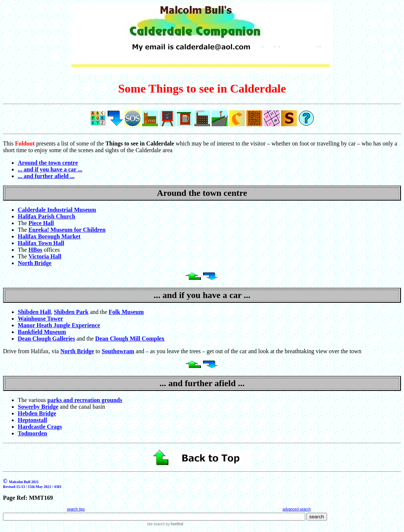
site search (156, 524)
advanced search (297, 509)
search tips (76, 509)
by (174, 524)
